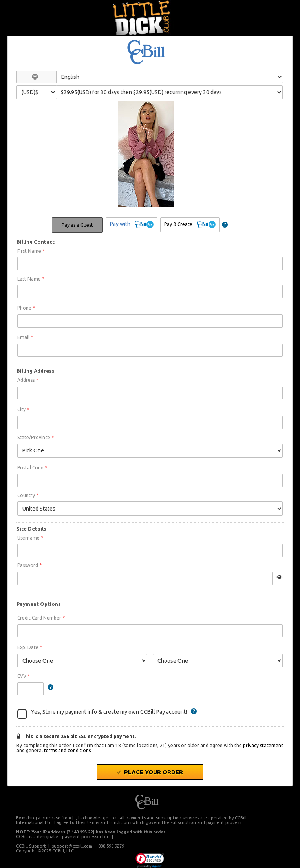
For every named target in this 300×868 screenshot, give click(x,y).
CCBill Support (31, 846)
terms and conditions (67, 750)
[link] (150, 861)
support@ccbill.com (72, 846)
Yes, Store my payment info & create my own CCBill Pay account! (109, 712)
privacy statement (263, 745)
